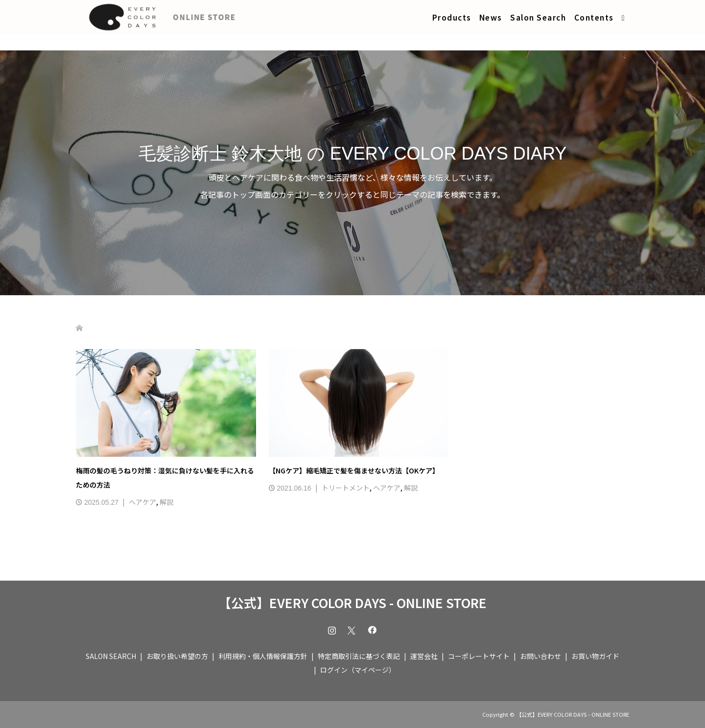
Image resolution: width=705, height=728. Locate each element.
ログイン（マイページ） (358, 670)
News (491, 17)
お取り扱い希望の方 (177, 656)
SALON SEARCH (111, 656)
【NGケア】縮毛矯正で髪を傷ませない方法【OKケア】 (354, 470)
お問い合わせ (540, 656)
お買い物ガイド (595, 656)
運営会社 (424, 656)
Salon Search (538, 17)
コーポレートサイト (479, 656)
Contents (594, 17)
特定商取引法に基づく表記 (359, 656)
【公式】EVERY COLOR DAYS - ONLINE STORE (352, 603)
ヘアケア (142, 502)
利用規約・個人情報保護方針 (263, 656)
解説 (166, 502)
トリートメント (346, 488)
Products (452, 17)
